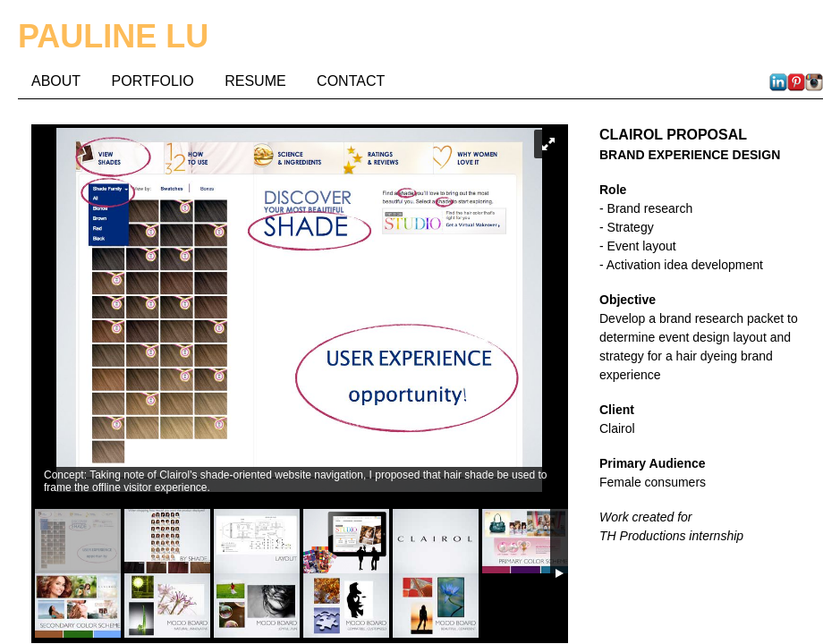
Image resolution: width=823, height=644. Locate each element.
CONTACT (351, 81)
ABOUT (56, 81)
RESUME (255, 81)
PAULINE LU (113, 36)
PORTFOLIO (153, 81)
